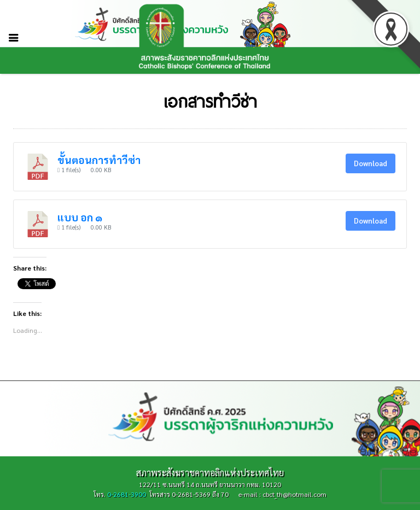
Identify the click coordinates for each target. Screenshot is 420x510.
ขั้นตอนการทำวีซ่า (99, 160)
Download (371, 163)
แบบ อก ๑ (80, 217)
